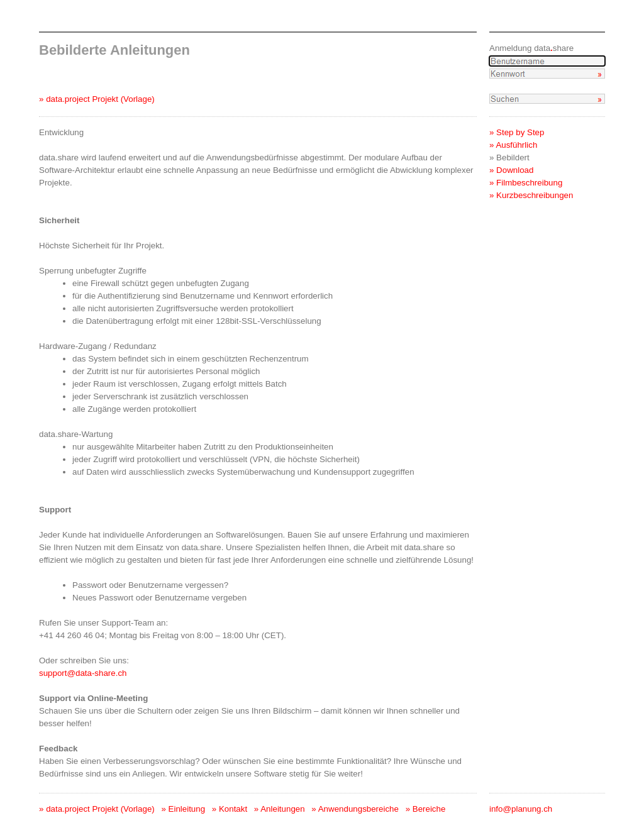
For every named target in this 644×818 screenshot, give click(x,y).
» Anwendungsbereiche (355, 809)
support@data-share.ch (83, 673)
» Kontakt (230, 809)
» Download (511, 170)
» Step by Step (517, 132)
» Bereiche (426, 809)
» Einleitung (183, 809)
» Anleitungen (280, 809)
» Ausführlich (513, 145)
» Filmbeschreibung (526, 183)
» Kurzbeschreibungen (531, 195)
